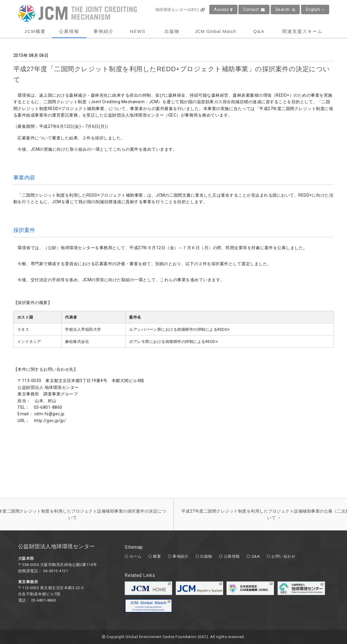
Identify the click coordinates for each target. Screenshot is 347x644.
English (315, 9)
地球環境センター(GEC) (180, 10)
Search (285, 9)
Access (223, 9)
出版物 (172, 31)
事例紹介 (104, 31)
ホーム (136, 556)
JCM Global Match (215, 31)
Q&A (259, 31)
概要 (157, 556)
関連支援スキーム (302, 31)
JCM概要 (35, 31)
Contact (254, 9)
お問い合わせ (283, 556)
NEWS (138, 31)
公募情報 (69, 31)
